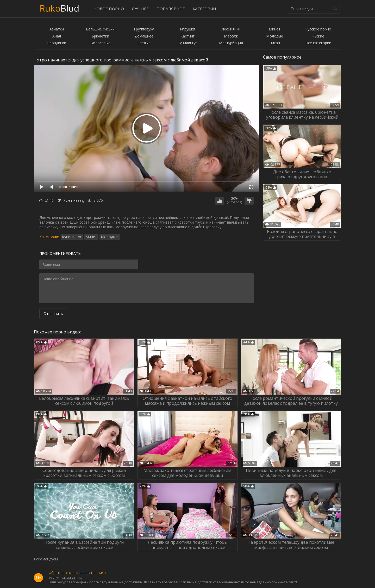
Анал (57, 36)
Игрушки (187, 29)
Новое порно (109, 9)
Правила (98, 573)
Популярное (171, 9)
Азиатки (57, 29)
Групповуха (144, 29)
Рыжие (318, 36)
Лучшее (140, 9)
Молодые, (110, 237)
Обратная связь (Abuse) (68, 573)
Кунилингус (187, 43)
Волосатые (100, 43)
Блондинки (57, 43)
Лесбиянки (231, 29)
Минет (275, 29)
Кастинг (187, 36)
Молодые (275, 36)
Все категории (318, 43)
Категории (204, 9)
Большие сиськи (100, 29)
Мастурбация (231, 43)
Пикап (275, 43)
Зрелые (144, 43)
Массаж (231, 36)
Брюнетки (100, 36)
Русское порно (318, 29)
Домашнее (144, 36)
